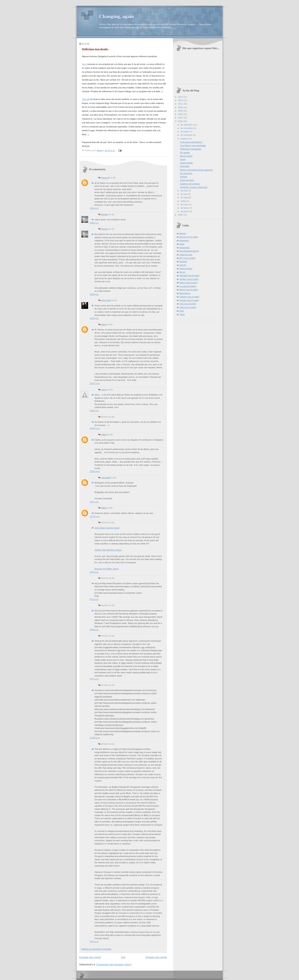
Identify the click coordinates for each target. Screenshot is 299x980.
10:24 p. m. (95, 428)
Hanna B (105, 178)
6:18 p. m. (94, 318)
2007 (181, 118)
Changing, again (117, 16)
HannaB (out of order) (190, 276)
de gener (185, 211)
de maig (185, 197)
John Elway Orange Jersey (107, 528)
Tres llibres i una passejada (193, 145)
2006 (181, 121)
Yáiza (182, 314)
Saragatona (185, 293)
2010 (181, 107)
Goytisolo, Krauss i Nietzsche (194, 187)
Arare (182, 244)
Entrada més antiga (156, 957)
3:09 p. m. (94, 294)
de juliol (184, 191)
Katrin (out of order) (189, 283)
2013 (181, 97)
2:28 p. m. (94, 208)
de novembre (187, 128)
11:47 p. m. (95, 383)
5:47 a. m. (94, 679)
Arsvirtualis (185, 248)
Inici (123, 957)
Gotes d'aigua (186, 268)
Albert (104, 324)
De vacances (186, 173)
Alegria (183, 233)
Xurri (84, 64)
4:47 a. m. (94, 941)
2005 (181, 215)
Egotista (183, 261)
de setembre (187, 135)
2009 (181, 111)
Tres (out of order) (188, 304)
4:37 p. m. (94, 502)
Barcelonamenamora (189, 251)
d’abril (184, 201)
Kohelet (184, 177)
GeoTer (183, 265)
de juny (184, 194)
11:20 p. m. (95, 516)
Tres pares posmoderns (191, 142)
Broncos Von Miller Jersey (107, 569)
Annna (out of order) (189, 237)
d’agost (184, 139)
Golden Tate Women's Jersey (108, 550)
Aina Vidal (106, 300)
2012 (181, 100)
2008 (181, 114)
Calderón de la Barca (190, 184)
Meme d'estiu (186, 156)
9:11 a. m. (94, 599)
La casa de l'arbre (188, 286)
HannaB (86, 99)
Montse (105, 214)
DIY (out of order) (188, 258)
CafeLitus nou (186, 255)
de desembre (187, 125)
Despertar (185, 166)
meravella (106, 478)
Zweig (183, 159)
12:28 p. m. (95, 738)
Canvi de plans (187, 180)
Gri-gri (182, 272)
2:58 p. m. (94, 223)
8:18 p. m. (94, 411)
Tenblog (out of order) (190, 297)
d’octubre (185, 132)
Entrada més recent (90, 957)
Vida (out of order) (188, 307)
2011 (181, 104)
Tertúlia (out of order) (189, 300)
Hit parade (185, 153)
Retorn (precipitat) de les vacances (196, 170)
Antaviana (184, 240)
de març (185, 204)
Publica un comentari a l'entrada (96, 949)
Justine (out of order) (189, 279)
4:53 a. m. (94, 572)
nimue (104, 390)
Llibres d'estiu (186, 163)
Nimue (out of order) (189, 290)
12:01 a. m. (95, 471)
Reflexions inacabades (191, 149)
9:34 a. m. (94, 629)
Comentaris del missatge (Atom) (114, 964)
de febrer (185, 208)
